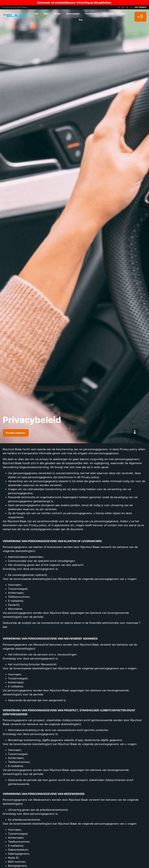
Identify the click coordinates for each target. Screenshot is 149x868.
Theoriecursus (108, 14)
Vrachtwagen (91, 14)
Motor (46, 14)
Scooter (58, 14)
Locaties (123, 14)
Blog (81, 20)
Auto (36, 14)
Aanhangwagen (73, 14)
